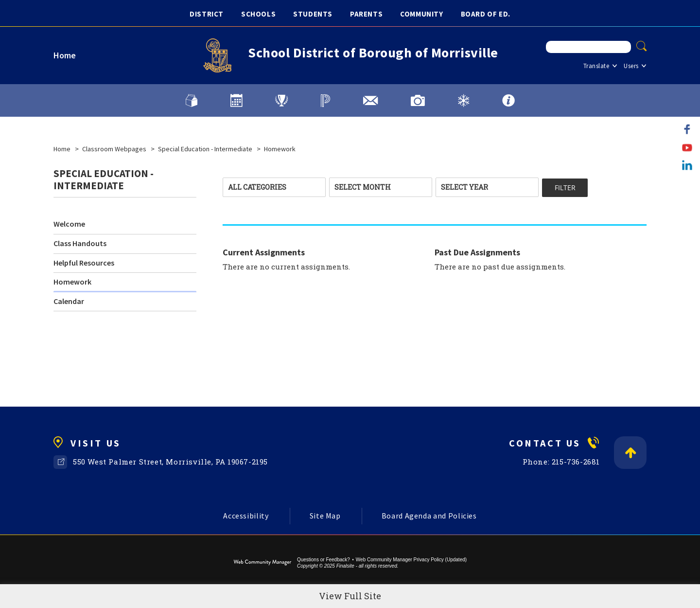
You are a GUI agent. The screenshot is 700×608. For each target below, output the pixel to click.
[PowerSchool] (325, 101)
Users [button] (631, 66)
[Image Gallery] (418, 101)
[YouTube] (687, 147)
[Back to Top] (630, 453)
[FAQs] (508, 101)
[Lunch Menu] (192, 101)
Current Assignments (264, 252)
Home (65, 55)
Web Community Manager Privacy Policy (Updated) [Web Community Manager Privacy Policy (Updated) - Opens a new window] (411, 560)
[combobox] (274, 187)
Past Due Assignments (477, 252)
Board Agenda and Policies (429, 516)
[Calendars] (236, 101)
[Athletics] (281, 101)
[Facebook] (687, 129)
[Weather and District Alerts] (464, 101)
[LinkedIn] (687, 165)
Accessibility (246, 516)
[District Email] (370, 101)
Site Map (325, 516)
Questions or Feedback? (324, 560)
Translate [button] (596, 66)
